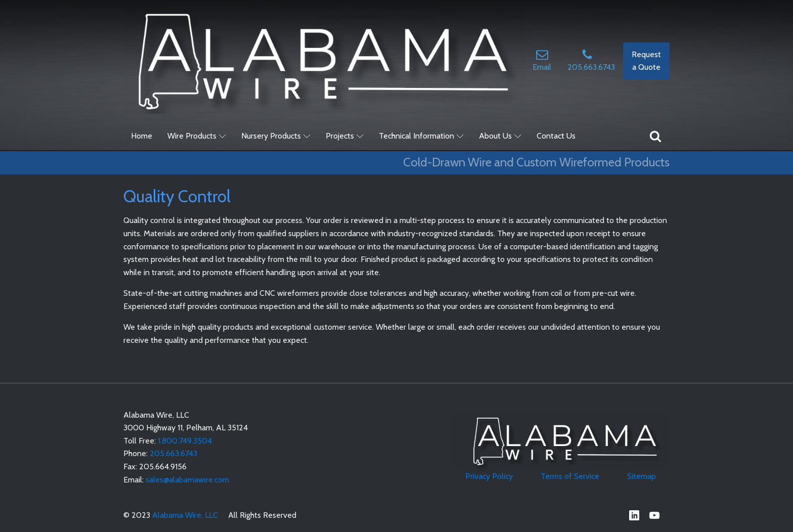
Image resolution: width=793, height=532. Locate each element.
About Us (500, 136)
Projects (345, 136)
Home (142, 136)
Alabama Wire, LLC (185, 515)
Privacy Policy (489, 476)
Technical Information (421, 136)
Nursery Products (276, 136)
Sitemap (642, 476)
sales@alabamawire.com (187, 480)
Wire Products (197, 136)
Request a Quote (646, 61)
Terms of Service (570, 476)
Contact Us (556, 136)
